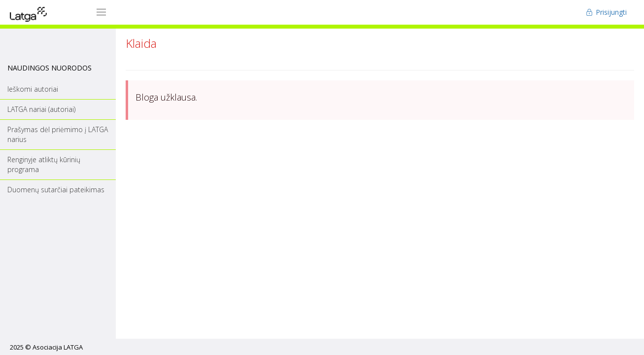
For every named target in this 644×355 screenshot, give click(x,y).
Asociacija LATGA (58, 347)
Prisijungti (606, 12)
